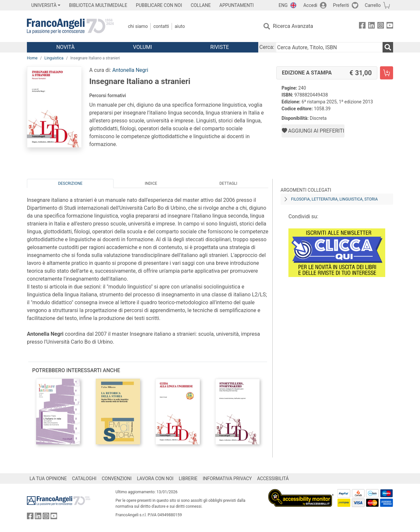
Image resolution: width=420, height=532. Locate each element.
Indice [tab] (151, 183)
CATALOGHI (84, 479)
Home (32, 58)
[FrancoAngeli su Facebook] (362, 26)
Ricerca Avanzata (293, 26)
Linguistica (54, 58)
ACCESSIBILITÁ (273, 479)
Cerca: (267, 47)
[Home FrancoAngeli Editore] (70, 26)
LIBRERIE (188, 479)
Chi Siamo (138, 26)
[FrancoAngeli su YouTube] (390, 26)
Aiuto (180, 26)
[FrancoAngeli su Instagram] (381, 26)
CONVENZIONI (117, 479)
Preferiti (341, 5)
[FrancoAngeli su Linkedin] (371, 26)
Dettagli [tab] (228, 183)
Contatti (161, 26)
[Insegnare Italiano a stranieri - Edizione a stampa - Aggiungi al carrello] (387, 73)
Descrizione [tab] (70, 183)
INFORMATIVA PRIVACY (227, 479)
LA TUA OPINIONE (48, 479)
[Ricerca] (388, 47)
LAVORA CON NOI (155, 479)
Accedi (310, 5)
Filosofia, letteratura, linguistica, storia (334, 199)
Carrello (373, 5)
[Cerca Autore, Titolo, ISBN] (329, 47)
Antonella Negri (130, 70)
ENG (283, 5)
